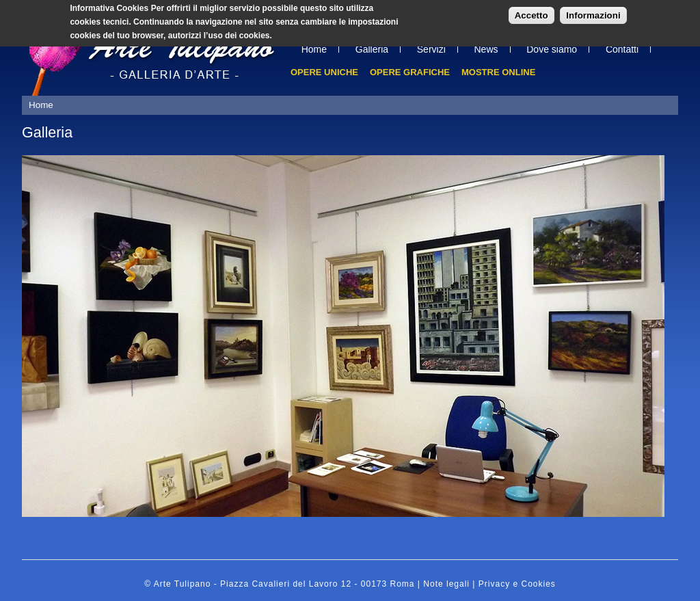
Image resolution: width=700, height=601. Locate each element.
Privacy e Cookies (517, 584)
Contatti (622, 49)
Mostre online (498, 72)
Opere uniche (324, 72)
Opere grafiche (410, 72)
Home (314, 49)
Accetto (531, 13)
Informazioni (593, 13)
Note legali (446, 584)
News (486, 49)
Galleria (372, 49)
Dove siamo (552, 49)
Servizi (431, 49)
